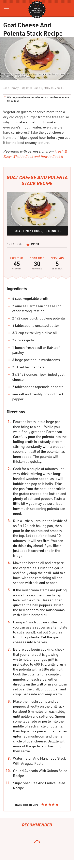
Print (33, 244)
